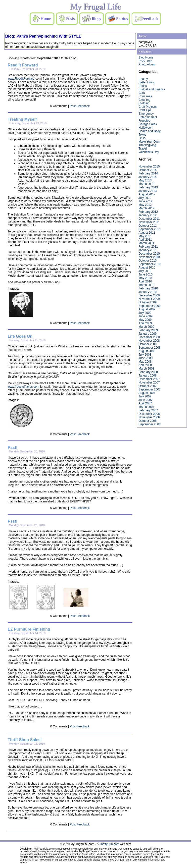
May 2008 (145, 362)
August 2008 (147, 351)
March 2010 (146, 285)
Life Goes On (20, 336)
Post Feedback (80, 106)
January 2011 (148, 250)
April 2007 (145, 403)
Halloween (145, 128)
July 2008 (145, 355)
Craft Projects (148, 107)
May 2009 (145, 320)
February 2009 (148, 330)
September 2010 (150, 264)
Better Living (147, 82)
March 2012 (146, 208)
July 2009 (145, 313)
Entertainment (148, 117)
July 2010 (145, 271)
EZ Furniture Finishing (29, 629)
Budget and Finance (152, 89)
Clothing (144, 103)
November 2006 (149, 417)
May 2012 (145, 205)
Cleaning (144, 100)
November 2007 (149, 382)
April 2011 (145, 240)
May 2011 (145, 236)
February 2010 (148, 288)
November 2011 (149, 222)
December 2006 (149, 414)
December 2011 (149, 219)
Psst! (13, 448)
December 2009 (149, 295)
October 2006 (148, 421)
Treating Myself (22, 119)
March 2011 (146, 243)
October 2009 (148, 302)
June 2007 (145, 400)
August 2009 (147, 309)
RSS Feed (145, 61)
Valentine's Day (149, 152)
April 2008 (145, 365)
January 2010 (148, 292)
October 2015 (148, 170)
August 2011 (147, 233)
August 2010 (147, 268)
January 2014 (148, 177)
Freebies (144, 121)
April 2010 (145, 281)
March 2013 (146, 184)
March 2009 (146, 327)
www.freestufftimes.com (23, 387)
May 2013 (145, 180)
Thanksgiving (147, 145)
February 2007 (148, 410)
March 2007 (146, 407)
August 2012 (147, 194)
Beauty (143, 79)
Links (142, 138)
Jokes (142, 135)
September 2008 (150, 348)
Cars (142, 93)
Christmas (145, 96)
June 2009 (145, 316)
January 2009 (148, 334)
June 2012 (145, 201)
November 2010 (149, 257)
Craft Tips (145, 110)
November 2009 (149, 299)
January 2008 (148, 376)
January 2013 (148, 191)
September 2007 (150, 389)
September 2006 (150, 424)
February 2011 (148, 247)
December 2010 (149, 254)
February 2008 (148, 372)
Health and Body (150, 131)
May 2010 (145, 278)
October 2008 (148, 344)
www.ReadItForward (21, 79)
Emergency (146, 114)
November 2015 (149, 166)
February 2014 (148, 173)
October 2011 (148, 226)
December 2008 (149, 337)
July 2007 (145, 396)
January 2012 (148, 215)
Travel (143, 149)
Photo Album (147, 64)
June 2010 (145, 274)
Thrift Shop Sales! (25, 740)
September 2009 (150, 306)
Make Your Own (149, 142)
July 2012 (145, 198)
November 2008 (149, 341)
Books (143, 86)
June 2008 (145, 358)
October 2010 (148, 261)
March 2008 (146, 369)
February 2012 (148, 212)
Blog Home (146, 57)
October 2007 (148, 386)
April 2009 (145, 323)
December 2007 (149, 379)
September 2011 (150, 229)
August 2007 (147, 393)
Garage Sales (148, 124)
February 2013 (148, 187)
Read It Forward (23, 65)
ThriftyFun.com (109, 844)
